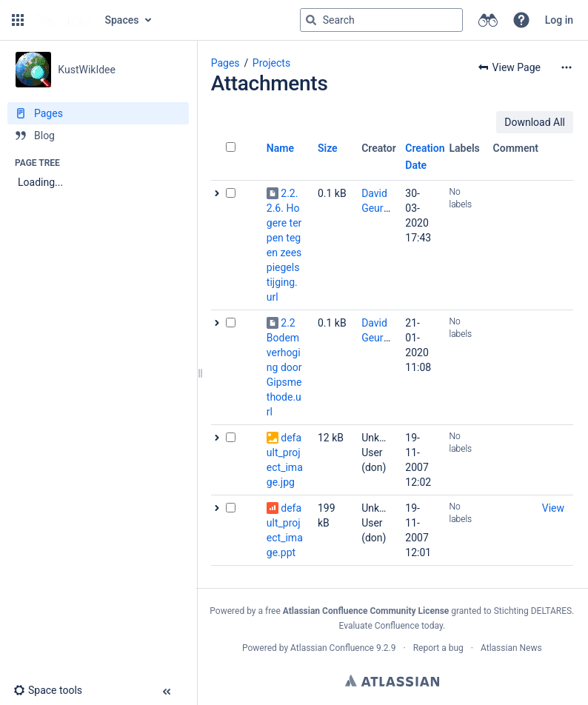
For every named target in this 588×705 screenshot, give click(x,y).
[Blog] (98, 136)
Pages (225, 63)
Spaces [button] (122, 20)
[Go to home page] (63, 20)
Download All (535, 122)
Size (328, 148)
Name (280, 148)
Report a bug (438, 648)
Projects (271, 63)
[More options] (567, 67)
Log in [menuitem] (559, 20)
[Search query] (381, 20)
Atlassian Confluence (332, 648)
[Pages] (98, 113)
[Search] (311, 20)
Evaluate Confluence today (390, 626)
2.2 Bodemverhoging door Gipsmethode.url (284, 367)
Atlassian (392, 681)
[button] (18, 20)
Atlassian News (511, 648)
